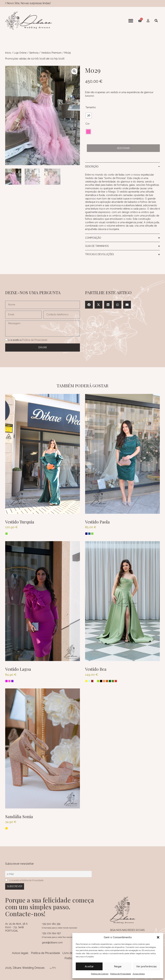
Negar (118, 966)
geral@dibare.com (52, 943)
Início (8, 53)
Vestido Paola (97, 522)
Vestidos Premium (51, 53)
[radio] (89, 116)
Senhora (34, 53)
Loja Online (20, 53)
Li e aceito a (28, 340)
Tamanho (91, 107)
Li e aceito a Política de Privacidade (26, 880)
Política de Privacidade (121, 974)
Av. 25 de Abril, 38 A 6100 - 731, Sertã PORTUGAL (16, 927)
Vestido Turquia (20, 522)
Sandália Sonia (19, 816)
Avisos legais (139, 974)
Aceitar (89, 966)
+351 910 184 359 (51, 924)
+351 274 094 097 (51, 933)
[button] (158, 937)
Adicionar (123, 148)
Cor (88, 124)
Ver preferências (146, 966)
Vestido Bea (96, 669)
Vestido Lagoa (18, 669)
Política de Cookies (100, 974)
